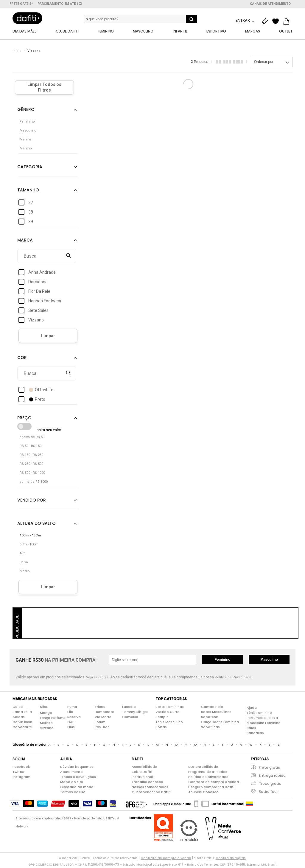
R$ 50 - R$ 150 (31, 447)
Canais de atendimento (270, 4)
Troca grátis (270, 785)
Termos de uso (73, 793)
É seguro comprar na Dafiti (211, 788)
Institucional (142, 778)
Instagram (21, 778)
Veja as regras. (98, 679)
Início (17, 52)
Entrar (243, 20)
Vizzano (34, 52)
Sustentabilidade (203, 768)
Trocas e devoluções (78, 778)
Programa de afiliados (208, 773)
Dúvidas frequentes (77, 768)
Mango (46, 714)
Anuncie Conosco (203, 793)
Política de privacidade (208, 778)
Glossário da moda (77, 788)
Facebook (21, 768)
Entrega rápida (272, 777)
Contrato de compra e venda (214, 783)
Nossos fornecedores (150, 788)
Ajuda (252, 709)
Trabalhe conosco (147, 783)
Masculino (269, 661)
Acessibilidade (144, 768)
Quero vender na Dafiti (151, 793)
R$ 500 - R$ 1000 (32, 474)
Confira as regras (231, 859)
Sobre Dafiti (142, 773)
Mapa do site (72, 783)
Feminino (222, 661)
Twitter (18, 773)
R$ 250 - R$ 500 (31, 465)
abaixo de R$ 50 (32, 438)
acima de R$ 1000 (34, 483)
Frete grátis (269, 769)
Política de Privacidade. (234, 679)
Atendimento (71, 773)
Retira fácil (269, 793)
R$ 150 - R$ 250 (31, 456)
